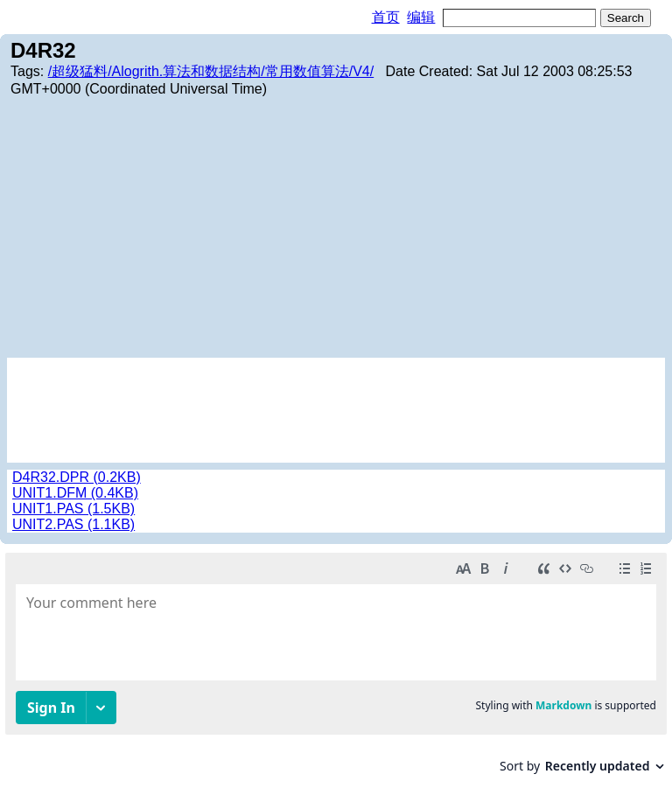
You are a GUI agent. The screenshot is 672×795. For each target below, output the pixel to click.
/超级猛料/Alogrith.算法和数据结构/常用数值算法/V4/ (211, 71)
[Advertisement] (336, 227)
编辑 (421, 17)
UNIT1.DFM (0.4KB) (75, 493)
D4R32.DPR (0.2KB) (77, 477)
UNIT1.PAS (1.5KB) (73, 509)
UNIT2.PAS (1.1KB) (73, 524)
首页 (386, 17)
